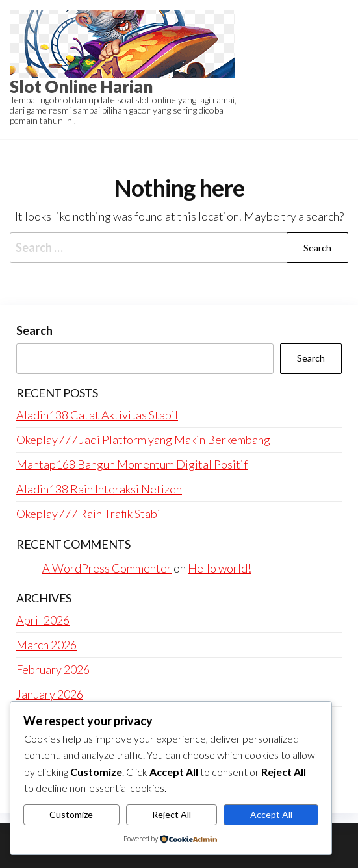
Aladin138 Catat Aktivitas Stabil (97, 415)
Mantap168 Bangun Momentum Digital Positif (132, 464)
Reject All (172, 814)
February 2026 (53, 669)
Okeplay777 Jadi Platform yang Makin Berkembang (143, 440)
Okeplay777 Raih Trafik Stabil (90, 514)
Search (34, 330)
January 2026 (50, 694)
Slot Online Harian (81, 86)
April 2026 (43, 620)
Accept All (271, 814)
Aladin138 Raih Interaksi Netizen (99, 489)
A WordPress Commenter (107, 568)
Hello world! (220, 568)
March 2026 (46, 645)
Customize (71, 814)
